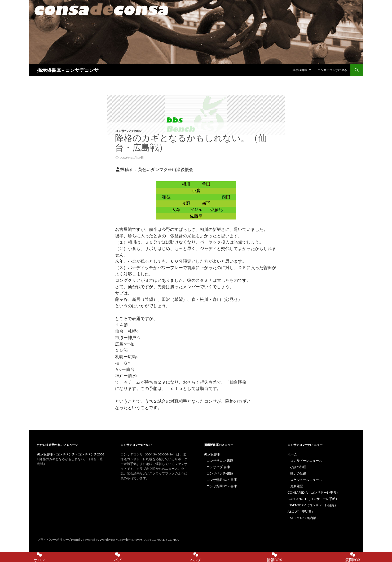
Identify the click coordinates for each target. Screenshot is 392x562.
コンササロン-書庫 (220, 461)
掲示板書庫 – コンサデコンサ (68, 70)
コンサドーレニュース (306, 461)
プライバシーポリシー (53, 540)
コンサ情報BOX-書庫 (222, 480)
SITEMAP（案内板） (305, 518)
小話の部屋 (298, 467)
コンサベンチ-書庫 (220, 473)
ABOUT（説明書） (301, 511)
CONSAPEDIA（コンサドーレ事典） (314, 492)
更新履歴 (297, 486)
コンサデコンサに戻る (332, 70)
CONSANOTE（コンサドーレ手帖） (313, 499)
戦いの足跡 (298, 473)
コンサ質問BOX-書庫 (222, 486)
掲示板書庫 (300, 70)
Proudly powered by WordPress (93, 540)
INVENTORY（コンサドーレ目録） (313, 505)
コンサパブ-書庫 (218, 467)
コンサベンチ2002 (128, 131)
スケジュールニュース (306, 480)
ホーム (292, 454)
